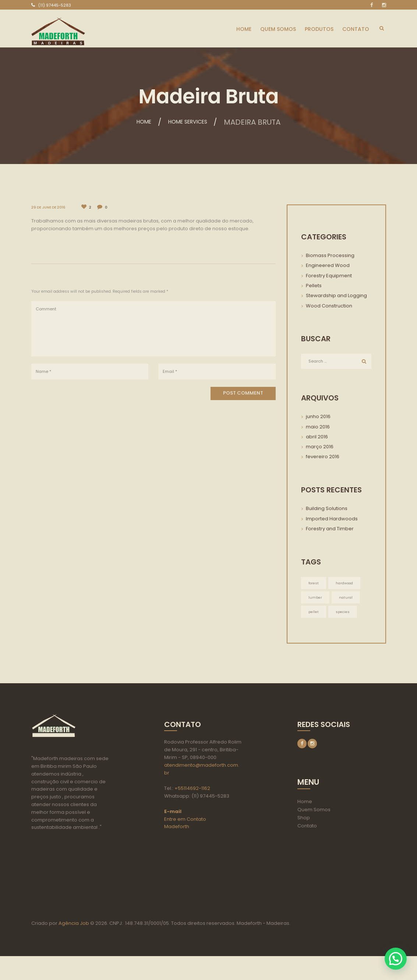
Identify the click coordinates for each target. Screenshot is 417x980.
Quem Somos (314, 812)
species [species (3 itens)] (343, 614)
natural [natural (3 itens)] (347, 599)
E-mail (173, 814)
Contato (307, 829)
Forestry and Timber (330, 530)
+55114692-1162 (192, 791)
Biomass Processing (330, 255)
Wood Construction (329, 306)
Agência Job (73, 947)
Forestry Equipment (329, 276)
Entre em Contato (185, 822)
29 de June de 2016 (50, 207)
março (320, 448)
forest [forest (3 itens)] (314, 584)
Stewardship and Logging (336, 295)
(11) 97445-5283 (55, 5)
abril (317, 438)
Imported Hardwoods (332, 519)
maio (318, 427)
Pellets (314, 286)
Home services (191, 122)
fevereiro (323, 458)
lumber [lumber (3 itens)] (315, 599)
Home (135, 122)
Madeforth (177, 829)
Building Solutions (327, 509)
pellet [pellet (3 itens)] (314, 614)
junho (318, 418)
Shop (304, 821)
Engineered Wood (328, 265)
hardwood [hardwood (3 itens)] (346, 584)
